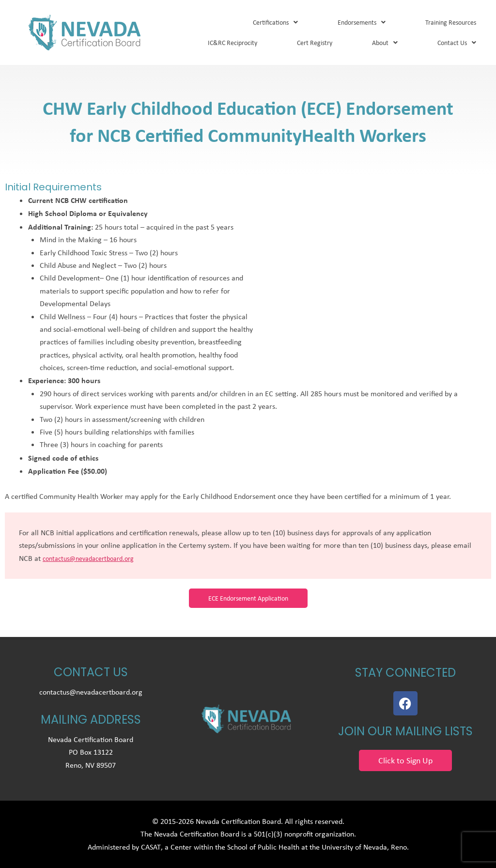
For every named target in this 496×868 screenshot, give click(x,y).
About (385, 43)
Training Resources (451, 22)
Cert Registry (315, 43)
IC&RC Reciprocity (232, 43)
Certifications (275, 22)
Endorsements (362, 22)
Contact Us (457, 43)
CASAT (151, 847)
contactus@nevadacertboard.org (88, 558)
